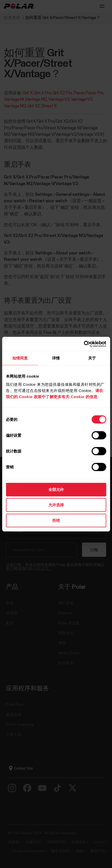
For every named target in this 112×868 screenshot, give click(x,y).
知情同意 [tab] (20, 358)
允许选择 (56, 505)
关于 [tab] (92, 358)
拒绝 (56, 520)
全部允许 (56, 489)
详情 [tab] (56, 358)
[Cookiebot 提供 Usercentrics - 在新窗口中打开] (84, 344)
